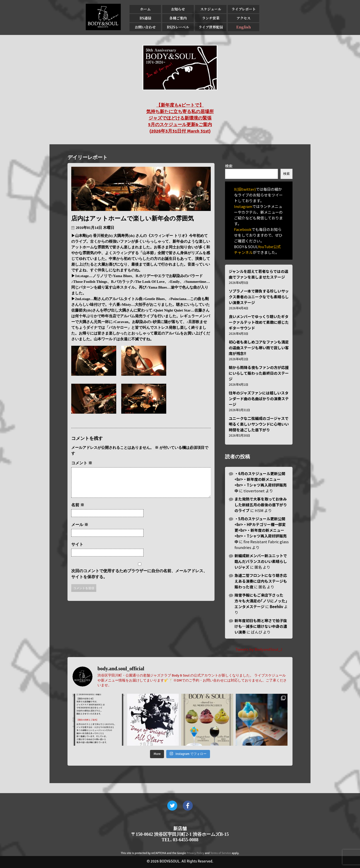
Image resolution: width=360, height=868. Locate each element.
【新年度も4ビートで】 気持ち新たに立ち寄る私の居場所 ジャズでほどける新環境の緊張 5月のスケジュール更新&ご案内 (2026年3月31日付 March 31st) (180, 118)
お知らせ (178, 9)
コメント (82, 463)
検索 (229, 166)
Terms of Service (221, 853)
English (243, 27)
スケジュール (211, 9)
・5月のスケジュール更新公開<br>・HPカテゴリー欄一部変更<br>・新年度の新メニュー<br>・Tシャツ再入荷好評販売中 (261, 530)
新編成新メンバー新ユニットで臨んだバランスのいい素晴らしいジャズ (261, 561)
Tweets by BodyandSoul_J (259, 649)
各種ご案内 (178, 18)
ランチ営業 (211, 18)
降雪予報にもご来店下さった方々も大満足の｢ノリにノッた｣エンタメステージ (261, 601)
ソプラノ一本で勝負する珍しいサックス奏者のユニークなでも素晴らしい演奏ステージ (259, 297)
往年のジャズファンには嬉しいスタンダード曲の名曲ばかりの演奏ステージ (259, 399)
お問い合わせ (145, 27)
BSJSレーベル (178, 27)
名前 (78, 511)
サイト (77, 550)
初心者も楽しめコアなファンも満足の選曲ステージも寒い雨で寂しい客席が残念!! (259, 348)
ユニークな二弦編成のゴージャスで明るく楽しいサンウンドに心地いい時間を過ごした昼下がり (259, 424)
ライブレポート (244, 9)
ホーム (145, 9)
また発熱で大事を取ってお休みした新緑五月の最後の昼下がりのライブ (261, 505)
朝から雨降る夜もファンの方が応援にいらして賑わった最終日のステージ (259, 373)
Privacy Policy (195, 853)
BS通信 (145, 18)
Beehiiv (276, 607)
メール (80, 531)
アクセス (243, 18)
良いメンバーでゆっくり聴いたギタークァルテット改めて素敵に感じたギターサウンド (259, 322)
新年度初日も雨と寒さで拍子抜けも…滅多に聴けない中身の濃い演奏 (261, 626)
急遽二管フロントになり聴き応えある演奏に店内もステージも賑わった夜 (261, 581)
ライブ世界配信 (211, 27)
